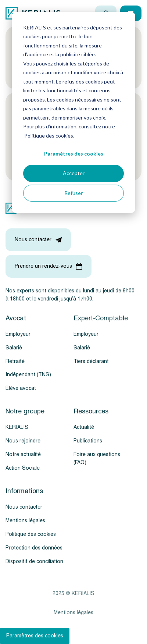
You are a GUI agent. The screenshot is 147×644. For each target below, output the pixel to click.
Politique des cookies (31, 534)
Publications (88, 441)
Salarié (14, 348)
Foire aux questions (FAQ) (97, 458)
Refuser (73, 193)
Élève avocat (21, 388)
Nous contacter (24, 507)
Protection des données (34, 548)
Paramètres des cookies (74, 154)
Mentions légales (25, 521)
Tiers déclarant (91, 361)
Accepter (74, 173)
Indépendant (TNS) (28, 375)
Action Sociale (23, 468)
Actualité (84, 427)
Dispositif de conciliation (34, 561)
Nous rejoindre (23, 441)
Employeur (18, 334)
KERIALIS (17, 427)
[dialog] (73, 112)
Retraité (15, 361)
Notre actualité (23, 454)
